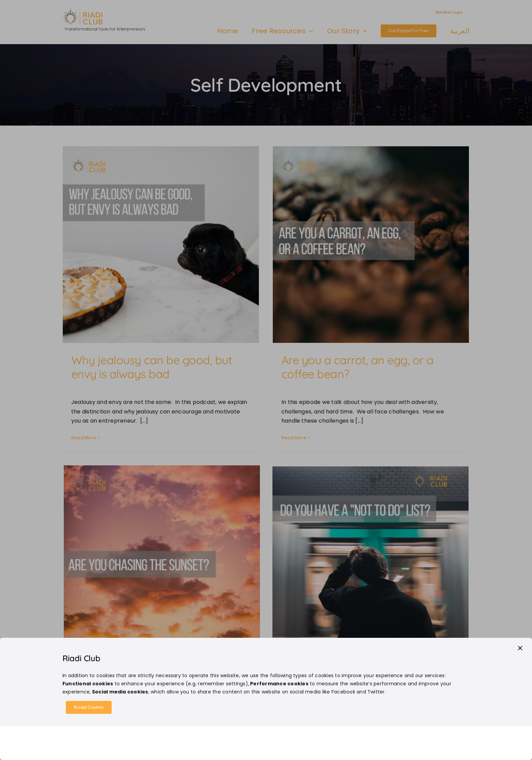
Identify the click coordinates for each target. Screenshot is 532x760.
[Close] (520, 648)
